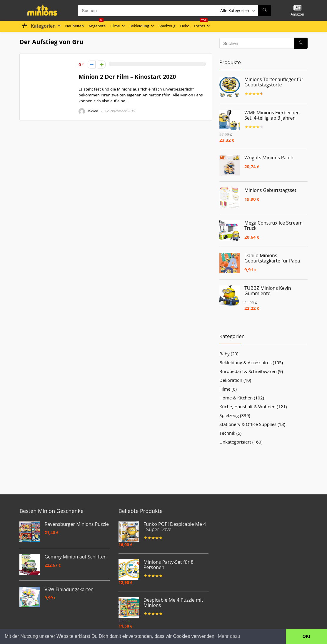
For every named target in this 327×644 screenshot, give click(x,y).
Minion (88, 111)
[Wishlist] (297, 8)
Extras (201, 25)
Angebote (97, 25)
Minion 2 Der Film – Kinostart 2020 (127, 77)
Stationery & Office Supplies (248, 424)
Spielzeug (167, 26)
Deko (185, 26)
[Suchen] (265, 11)
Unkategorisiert (235, 442)
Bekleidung (139, 26)
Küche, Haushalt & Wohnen (247, 407)
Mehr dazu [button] (229, 636)
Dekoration (231, 380)
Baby (225, 354)
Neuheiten (74, 26)
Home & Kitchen (236, 398)
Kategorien (43, 26)
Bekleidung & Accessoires (246, 362)
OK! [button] (306, 636)
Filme (115, 26)
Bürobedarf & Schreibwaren (248, 371)
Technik (227, 433)
